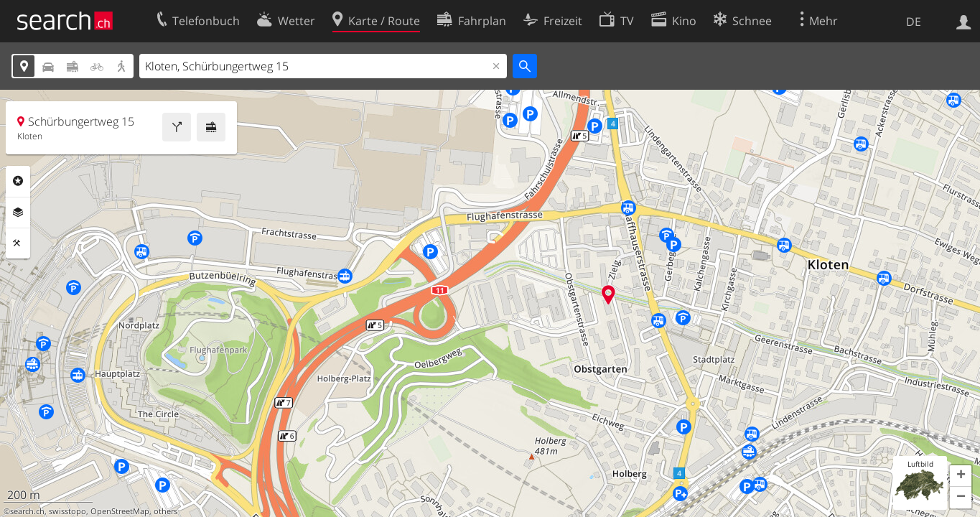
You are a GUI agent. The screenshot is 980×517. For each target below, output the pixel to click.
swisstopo (67, 511)
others (165, 511)
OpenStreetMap (120, 511)
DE (914, 22)
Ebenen (18, 213)
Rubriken (18, 181)
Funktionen (18, 243)
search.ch (27, 511)
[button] (961, 476)
